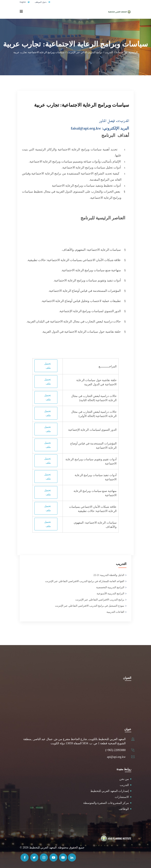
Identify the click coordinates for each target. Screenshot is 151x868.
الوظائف (124, 809)
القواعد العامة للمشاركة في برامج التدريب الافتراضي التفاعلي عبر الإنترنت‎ (85, 581)
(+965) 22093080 (115, 750)
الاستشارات (122, 797)
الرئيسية (133, 52)
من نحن (124, 779)
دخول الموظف (41, 2)
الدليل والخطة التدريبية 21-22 (109, 575)
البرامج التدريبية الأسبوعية (110, 593)
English (23, 2)
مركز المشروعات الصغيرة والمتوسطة (106, 803)
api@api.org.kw (116, 757)
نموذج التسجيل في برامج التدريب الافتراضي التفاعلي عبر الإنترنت (90, 606)
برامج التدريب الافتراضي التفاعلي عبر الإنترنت (100, 600)
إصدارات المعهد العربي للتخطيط (110, 791)
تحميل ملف (48, 366)
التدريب (124, 785)
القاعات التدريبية (115, 612)
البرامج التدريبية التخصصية (110, 587)
